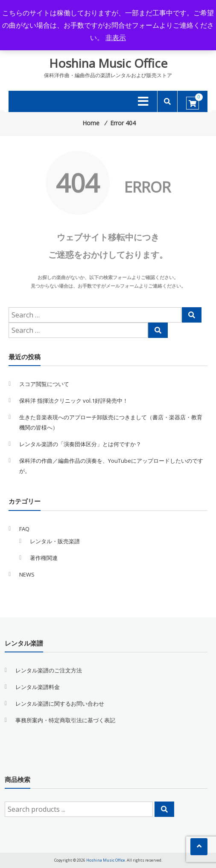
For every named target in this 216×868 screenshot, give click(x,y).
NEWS (27, 574)
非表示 (116, 37)
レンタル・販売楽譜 (55, 541)
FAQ (24, 529)
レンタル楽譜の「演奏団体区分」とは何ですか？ (80, 444)
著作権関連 (44, 558)
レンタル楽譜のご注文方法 (49, 670)
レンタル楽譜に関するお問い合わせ (60, 704)
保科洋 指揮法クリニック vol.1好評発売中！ (74, 401)
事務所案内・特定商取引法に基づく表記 (65, 720)
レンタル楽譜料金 (38, 687)
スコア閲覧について (44, 384)
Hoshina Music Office (108, 63)
